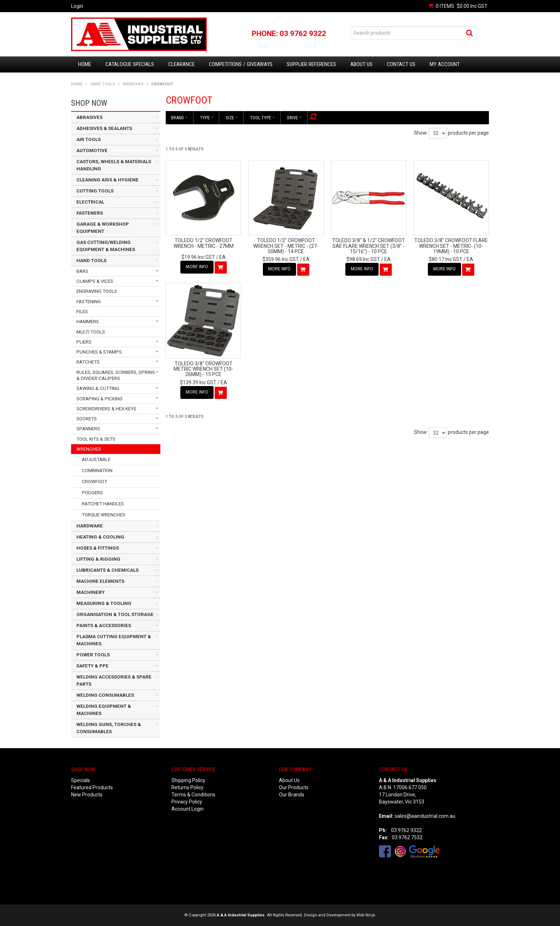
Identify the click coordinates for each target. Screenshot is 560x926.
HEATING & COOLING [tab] (100, 537)
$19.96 (198, 257)
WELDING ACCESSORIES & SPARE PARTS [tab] (114, 680)
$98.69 (363, 259)
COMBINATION (97, 470)
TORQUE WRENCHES (104, 515)
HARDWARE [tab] (90, 526)
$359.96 (281, 259)
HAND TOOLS (102, 84)
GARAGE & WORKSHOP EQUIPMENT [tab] (103, 228)
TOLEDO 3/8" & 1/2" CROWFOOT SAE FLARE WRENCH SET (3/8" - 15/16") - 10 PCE (369, 246)
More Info (197, 267)
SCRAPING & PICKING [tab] (99, 399)
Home (85, 64)
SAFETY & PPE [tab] (92, 666)
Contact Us (401, 64)
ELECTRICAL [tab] (90, 202)
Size (232, 118)
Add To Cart (221, 267)
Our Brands (292, 795)
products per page (468, 133)
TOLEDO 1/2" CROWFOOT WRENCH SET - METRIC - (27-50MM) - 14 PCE (286, 246)
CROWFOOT (94, 482)
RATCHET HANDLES (103, 504)
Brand (179, 118)
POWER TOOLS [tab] (93, 655)
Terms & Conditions (193, 795)
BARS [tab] (82, 271)
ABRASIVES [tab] (89, 117)
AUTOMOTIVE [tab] (92, 151)
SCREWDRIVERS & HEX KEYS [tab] (106, 409)
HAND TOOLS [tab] (91, 261)
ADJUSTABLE (96, 459)
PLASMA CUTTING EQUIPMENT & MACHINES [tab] (114, 640)
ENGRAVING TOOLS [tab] (97, 291)
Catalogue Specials (130, 64)
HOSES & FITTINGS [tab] (98, 548)
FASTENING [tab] (89, 302)
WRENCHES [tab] (89, 449)
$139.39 (198, 382)
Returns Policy (187, 787)
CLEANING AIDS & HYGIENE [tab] (107, 180)
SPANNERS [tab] (88, 429)
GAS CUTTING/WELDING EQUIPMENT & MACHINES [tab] (106, 246)
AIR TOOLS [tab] (89, 139)
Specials (81, 780)
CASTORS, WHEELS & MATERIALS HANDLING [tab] (114, 165)
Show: (421, 133)
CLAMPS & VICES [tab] (95, 281)
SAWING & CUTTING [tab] (98, 388)
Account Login (187, 809)
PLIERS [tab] (84, 342)
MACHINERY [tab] (91, 592)
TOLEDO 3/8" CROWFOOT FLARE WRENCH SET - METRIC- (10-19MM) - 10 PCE (451, 246)
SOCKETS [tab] (87, 419)
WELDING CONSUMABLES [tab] (105, 695)
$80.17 (446, 259)
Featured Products (92, 787)
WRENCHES (133, 84)
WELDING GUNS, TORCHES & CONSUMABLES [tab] (109, 728)
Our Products (294, 787)
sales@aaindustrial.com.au (425, 816)
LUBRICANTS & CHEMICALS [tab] (107, 570)
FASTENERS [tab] (90, 213)
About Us (361, 64)
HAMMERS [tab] (88, 322)
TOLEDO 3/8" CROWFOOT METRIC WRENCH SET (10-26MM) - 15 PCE (203, 369)
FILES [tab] (82, 312)
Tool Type (262, 118)
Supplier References (311, 64)
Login (77, 6)
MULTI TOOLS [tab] (91, 332)
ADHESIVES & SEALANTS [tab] (104, 128)
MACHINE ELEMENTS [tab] (100, 581)
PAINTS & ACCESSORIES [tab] (104, 625)
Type (207, 118)
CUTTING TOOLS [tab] (95, 191)
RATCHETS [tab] (88, 362)
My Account (445, 64)
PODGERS (92, 493)
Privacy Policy (187, 802)
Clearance (181, 64)
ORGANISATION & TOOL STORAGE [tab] (115, 614)
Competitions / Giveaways (241, 64)
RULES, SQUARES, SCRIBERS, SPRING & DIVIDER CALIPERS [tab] (116, 375)
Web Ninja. (366, 915)
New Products (87, 795)
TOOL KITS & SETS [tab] (96, 439)
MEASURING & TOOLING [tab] (104, 603)
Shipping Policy (188, 780)
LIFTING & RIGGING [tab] (98, 559)
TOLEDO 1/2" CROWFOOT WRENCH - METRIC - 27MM (204, 243)
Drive (294, 118)
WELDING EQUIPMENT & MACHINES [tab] (104, 710)
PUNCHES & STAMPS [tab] (99, 352)
